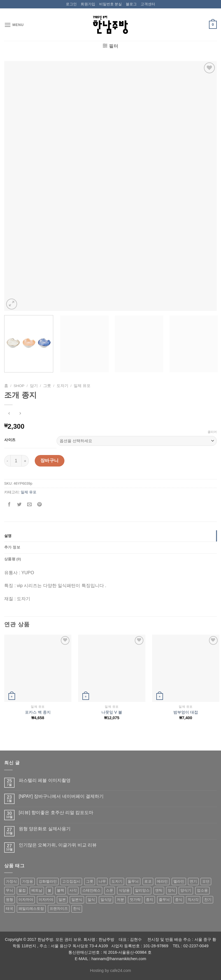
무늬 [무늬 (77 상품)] (10, 890)
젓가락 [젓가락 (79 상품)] (135, 900)
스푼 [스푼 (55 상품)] (110, 890)
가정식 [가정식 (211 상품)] (11, 881)
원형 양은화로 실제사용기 (45, 829)
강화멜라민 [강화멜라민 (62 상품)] (48, 881)
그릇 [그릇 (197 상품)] (90, 881)
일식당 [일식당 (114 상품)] (106, 900)
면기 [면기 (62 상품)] (193, 881)
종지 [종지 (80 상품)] (150, 900)
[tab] (111, 536)
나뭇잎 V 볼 (112, 712)
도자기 (62, 386)
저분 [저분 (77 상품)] (120, 900)
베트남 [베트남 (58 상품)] (37, 890)
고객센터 (148, 4)
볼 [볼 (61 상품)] (49, 890)
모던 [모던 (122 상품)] (206, 881)
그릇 (47, 386)
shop (19, 386)
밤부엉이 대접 (186, 712)
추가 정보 (12, 547)
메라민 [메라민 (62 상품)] (162, 881)
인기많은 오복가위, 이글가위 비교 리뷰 (58, 845)
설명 (8, 536)
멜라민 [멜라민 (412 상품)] (179, 881)
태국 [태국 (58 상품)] (10, 909)
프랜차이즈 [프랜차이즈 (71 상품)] (59, 909)
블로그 (131, 4)
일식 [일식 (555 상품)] (91, 900)
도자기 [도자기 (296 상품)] (117, 881)
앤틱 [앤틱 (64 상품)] (159, 890)
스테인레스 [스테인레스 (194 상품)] (91, 890)
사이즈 (10, 440)
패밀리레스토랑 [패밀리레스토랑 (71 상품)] (31, 909)
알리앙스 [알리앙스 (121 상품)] (142, 890)
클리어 (212, 432)
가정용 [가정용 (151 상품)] (28, 881)
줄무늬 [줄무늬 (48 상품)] (164, 900)
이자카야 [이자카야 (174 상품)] (46, 900)
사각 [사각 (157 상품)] (73, 890)
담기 (34, 386)
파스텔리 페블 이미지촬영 (45, 780)
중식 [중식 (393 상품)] (179, 900)
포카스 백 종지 (38, 712)
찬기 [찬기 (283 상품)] (208, 900)
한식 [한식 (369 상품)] (77, 909)
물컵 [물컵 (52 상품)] (22, 890)
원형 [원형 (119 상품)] (10, 900)
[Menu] (14, 25)
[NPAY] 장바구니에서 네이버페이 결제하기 (61, 796)
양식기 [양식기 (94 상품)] (186, 890)
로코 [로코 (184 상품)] (148, 881)
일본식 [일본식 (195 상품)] (77, 900)
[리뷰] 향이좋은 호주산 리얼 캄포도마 (56, 813)
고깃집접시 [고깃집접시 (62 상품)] (71, 881)
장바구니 (50, 460)
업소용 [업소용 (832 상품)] (202, 890)
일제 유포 (82, 386)
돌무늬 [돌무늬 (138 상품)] (133, 881)
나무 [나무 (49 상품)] (102, 881)
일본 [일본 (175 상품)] (62, 900)
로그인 (71, 4)
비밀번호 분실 (111, 4)
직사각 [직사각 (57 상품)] (193, 900)
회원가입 (88, 4)
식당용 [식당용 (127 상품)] (124, 890)
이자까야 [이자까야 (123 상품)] (26, 900)
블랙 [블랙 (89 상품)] (61, 890)
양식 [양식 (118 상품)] (171, 890)
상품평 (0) (13, 559)
